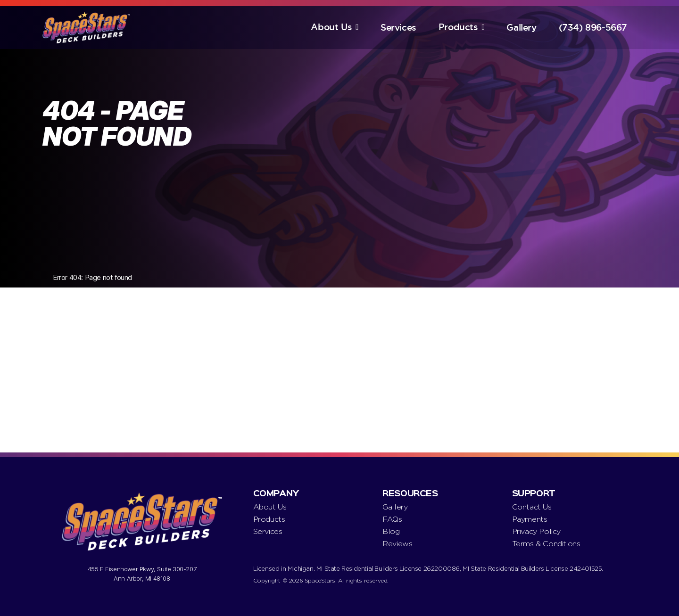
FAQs (392, 519)
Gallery (521, 28)
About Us (331, 27)
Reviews (397, 544)
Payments (530, 519)
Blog (391, 531)
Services (398, 28)
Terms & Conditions (546, 544)
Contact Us (532, 507)
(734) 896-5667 (593, 28)
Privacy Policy (536, 531)
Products (458, 27)
